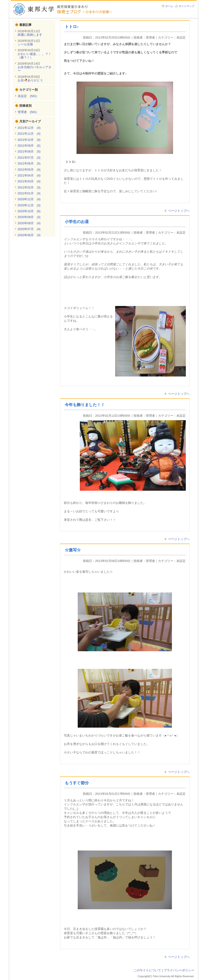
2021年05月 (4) (29, 170)
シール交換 (25, 44)
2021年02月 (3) (29, 187)
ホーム (169, 6)
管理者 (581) (27, 112)
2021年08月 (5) (29, 151)
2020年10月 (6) (29, 211)
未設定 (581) (27, 96)
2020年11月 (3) (29, 205)
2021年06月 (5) (29, 163)
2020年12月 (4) (29, 199)
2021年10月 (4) (29, 140)
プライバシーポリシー (179, 970)
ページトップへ (179, 211)
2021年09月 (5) (29, 146)
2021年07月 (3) (29, 158)
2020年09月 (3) (29, 217)
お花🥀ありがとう (30, 80)
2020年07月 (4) (29, 229)
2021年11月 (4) (29, 134)
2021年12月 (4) (29, 128)
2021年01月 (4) (29, 193)
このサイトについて (147, 970)
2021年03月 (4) (29, 181)
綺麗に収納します (30, 35)
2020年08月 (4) (29, 223)
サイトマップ (187, 6)
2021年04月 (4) (29, 175)
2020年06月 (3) (29, 235)
